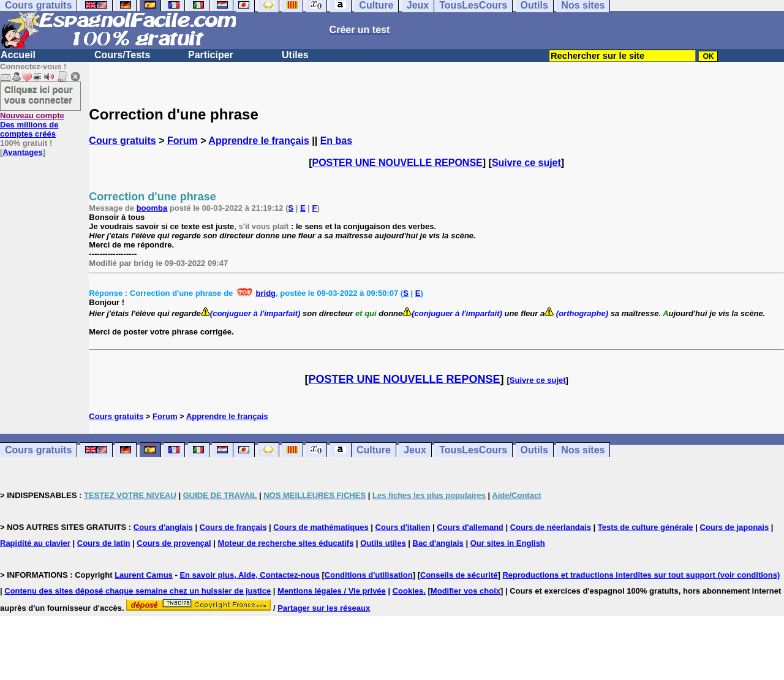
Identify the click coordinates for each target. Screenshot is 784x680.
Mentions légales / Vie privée (332, 591)
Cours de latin (104, 543)
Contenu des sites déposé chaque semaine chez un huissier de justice (138, 591)
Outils (534, 450)
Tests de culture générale (646, 527)
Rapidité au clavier (35, 543)
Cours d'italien (403, 527)
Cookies (408, 591)
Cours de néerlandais (551, 527)
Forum (183, 141)
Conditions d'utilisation (369, 575)
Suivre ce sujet (526, 163)
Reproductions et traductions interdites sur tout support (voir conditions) (641, 575)
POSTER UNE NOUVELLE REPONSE (398, 163)
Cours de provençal (174, 543)
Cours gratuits (122, 141)
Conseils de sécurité (459, 575)
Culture (374, 450)
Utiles (295, 55)
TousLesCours (473, 450)
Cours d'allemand (470, 527)
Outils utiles (383, 543)
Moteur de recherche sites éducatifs (286, 543)
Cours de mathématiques (321, 527)
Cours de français (233, 527)
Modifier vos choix (466, 591)
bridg (266, 293)
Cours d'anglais (163, 527)
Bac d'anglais (438, 543)
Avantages (22, 152)
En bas (336, 141)
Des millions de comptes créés (32, 125)
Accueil (18, 55)
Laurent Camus (144, 575)
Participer (211, 55)
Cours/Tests (122, 55)
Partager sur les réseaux (324, 608)
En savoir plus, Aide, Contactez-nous (250, 575)
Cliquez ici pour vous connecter (39, 94)
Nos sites (583, 450)
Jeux (415, 450)
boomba (152, 208)
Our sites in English (508, 543)
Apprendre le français (259, 141)
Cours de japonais (734, 527)
